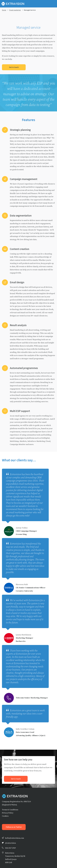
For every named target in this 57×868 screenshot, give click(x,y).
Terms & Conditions (10, 810)
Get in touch (14, 67)
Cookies (5, 816)
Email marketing (15, 10)
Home (4, 10)
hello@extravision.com (15, 838)
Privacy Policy (8, 813)
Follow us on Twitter (14, 827)
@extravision (11, 843)
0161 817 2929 (10, 848)
